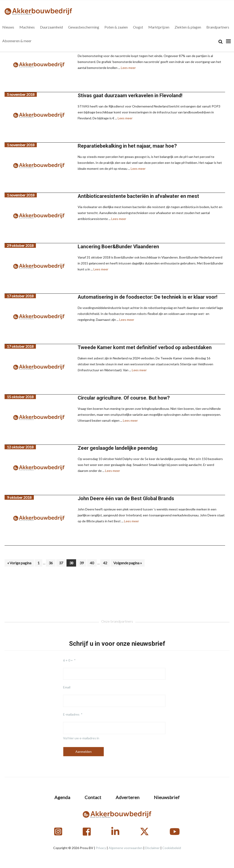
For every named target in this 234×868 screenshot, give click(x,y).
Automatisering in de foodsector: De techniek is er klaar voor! (148, 297)
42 (106, 563)
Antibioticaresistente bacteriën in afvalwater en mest (138, 196)
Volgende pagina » (128, 563)
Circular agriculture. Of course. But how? (124, 398)
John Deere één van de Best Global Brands (126, 498)
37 (62, 563)
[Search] (221, 42)
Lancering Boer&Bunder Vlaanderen (118, 247)
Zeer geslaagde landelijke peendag (118, 448)
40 (93, 563)
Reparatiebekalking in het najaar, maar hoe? (127, 146)
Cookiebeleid (172, 848)
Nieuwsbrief (167, 797)
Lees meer (128, 68)
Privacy (101, 848)
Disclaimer (152, 848)
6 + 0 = (68, 660)
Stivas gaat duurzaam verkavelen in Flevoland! (130, 95)
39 (83, 563)
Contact (93, 797)
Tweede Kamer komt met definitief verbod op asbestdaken (145, 347)
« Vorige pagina (19, 563)
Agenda (62, 797)
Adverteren (128, 797)
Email (67, 687)
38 (73, 563)
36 (52, 563)
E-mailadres (71, 714)
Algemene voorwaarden (126, 848)
